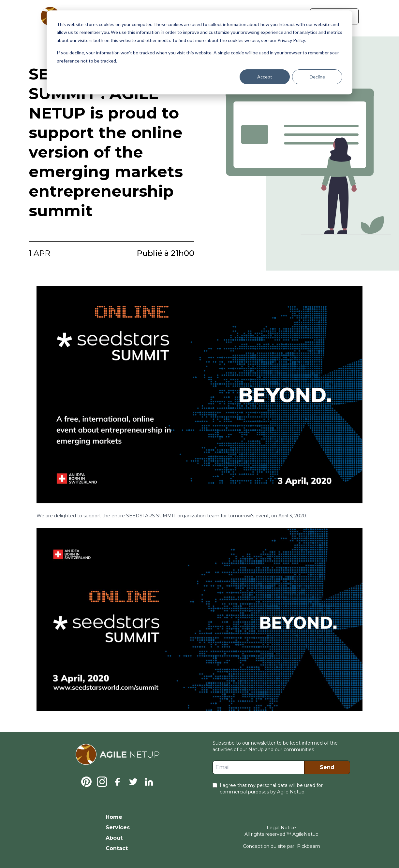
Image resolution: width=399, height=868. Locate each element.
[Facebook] (118, 782)
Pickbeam (309, 846)
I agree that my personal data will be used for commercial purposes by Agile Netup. (271, 789)
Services (118, 827)
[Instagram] (102, 782)
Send (327, 767)
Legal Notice (281, 828)
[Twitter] (133, 782)
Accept (265, 77)
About (114, 838)
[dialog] (199, 52)
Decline (317, 77)
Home (114, 817)
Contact (117, 848)
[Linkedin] (149, 782)
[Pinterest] (86, 782)
